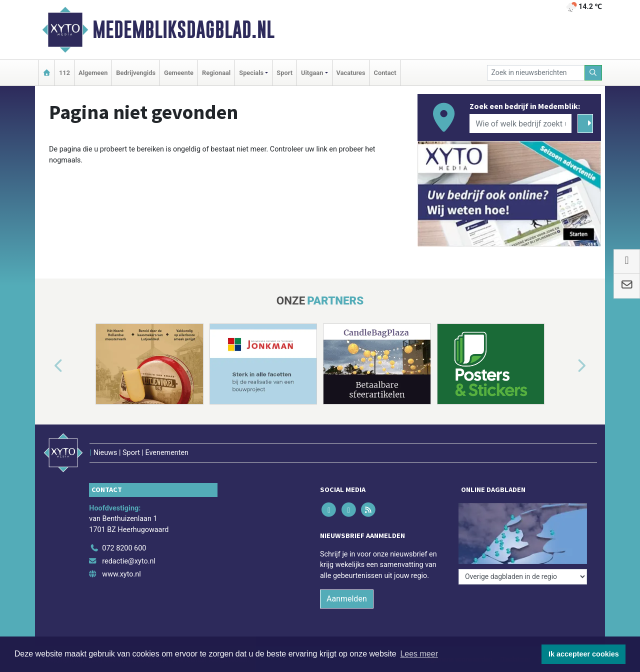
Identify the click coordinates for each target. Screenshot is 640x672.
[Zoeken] (593, 73)
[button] (47, 366)
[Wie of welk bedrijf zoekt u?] (520, 123)
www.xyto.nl (121, 574)
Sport (284, 73)
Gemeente (179, 73)
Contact (385, 73)
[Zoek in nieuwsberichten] (536, 73)
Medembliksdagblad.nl (183, 29)
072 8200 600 (124, 548)
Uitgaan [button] (312, 73)
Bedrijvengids (136, 73)
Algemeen (93, 73)
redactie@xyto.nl (129, 561)
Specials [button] (251, 73)
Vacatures (351, 73)
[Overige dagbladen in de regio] (523, 577)
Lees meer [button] (419, 654)
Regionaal (216, 73)
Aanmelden (347, 599)
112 (64, 73)
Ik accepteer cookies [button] (584, 654)
